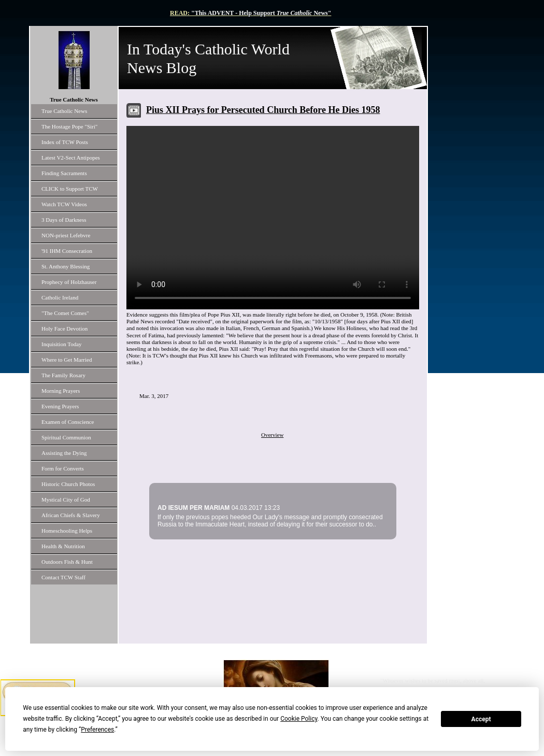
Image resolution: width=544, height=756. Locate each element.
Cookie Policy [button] (299, 719)
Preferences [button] (97, 730)
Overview (272, 435)
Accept (481, 719)
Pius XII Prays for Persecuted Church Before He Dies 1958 (263, 110)
